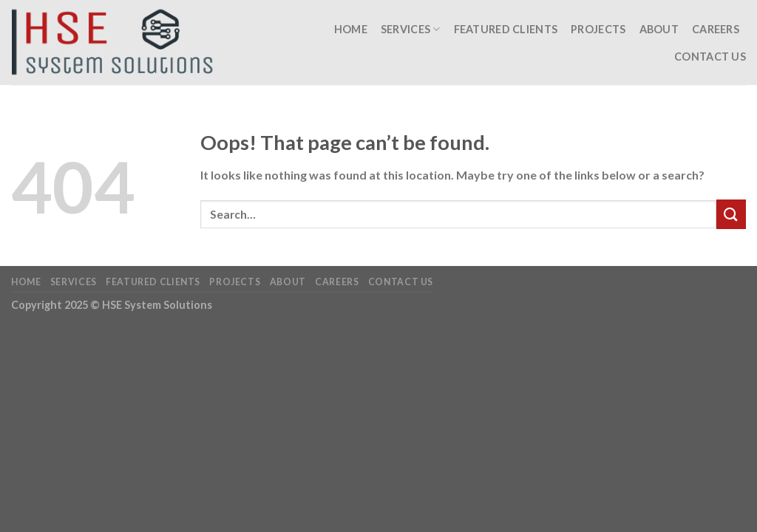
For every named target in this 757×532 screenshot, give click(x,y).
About (659, 29)
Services (411, 29)
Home (351, 29)
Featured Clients (506, 29)
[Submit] (731, 214)
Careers (716, 29)
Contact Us (710, 57)
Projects (598, 29)
